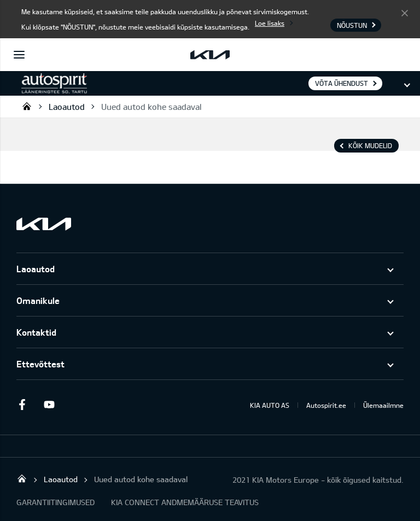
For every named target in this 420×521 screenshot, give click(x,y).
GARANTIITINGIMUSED (56, 502)
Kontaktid (36, 332)
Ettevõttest (40, 364)
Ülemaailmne (383, 405)
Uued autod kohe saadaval (151, 107)
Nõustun (405, 13)
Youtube (49, 405)
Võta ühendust (342, 83)
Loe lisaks (270, 23)
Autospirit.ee (326, 405)
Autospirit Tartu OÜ (27, 106)
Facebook (22, 405)
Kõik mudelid (370, 145)
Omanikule (38, 300)
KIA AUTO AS (270, 405)
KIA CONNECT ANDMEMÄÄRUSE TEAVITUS (185, 502)
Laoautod (67, 107)
